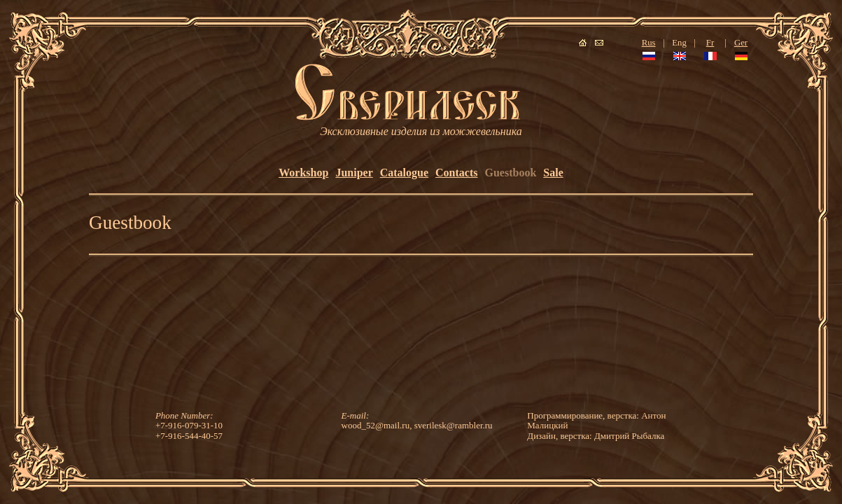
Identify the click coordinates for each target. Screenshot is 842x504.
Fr (710, 43)
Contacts (456, 173)
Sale (553, 173)
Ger (741, 43)
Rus (649, 43)
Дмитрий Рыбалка (629, 436)
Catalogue (404, 173)
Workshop (303, 173)
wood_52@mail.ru (376, 425)
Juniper (354, 173)
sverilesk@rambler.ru (454, 425)
